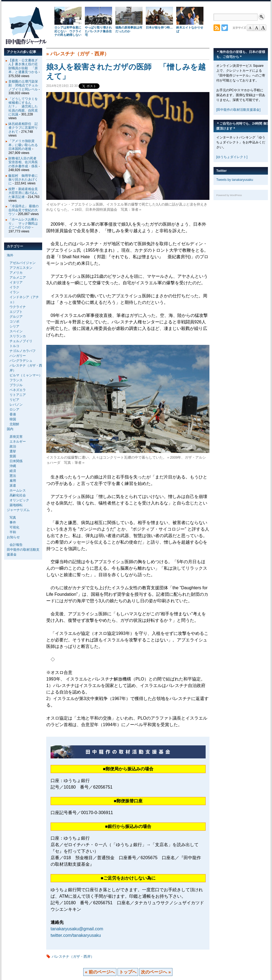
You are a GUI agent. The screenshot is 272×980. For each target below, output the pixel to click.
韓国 (13, 419)
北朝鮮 (14, 424)
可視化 (14, 527)
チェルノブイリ (21, 341)
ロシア (14, 409)
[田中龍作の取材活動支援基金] (238, 110)
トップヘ (128, 972)
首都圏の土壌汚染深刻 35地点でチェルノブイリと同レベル (23, 85)
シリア (14, 326)
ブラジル (16, 385)
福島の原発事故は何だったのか (129, 29)
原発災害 (16, 437)
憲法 (13, 476)
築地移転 (16, 505)
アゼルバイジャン (23, 263)
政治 (13, 446)
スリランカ (18, 336)
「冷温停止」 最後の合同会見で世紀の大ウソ (24, 210)
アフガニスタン (21, 268)
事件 (13, 522)
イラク (14, 287)
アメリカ (16, 273)
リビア (14, 400)
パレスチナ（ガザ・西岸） (80, 54)
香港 (13, 414)
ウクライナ (18, 307)
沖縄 (13, 466)
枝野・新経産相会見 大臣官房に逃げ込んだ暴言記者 (25, 193)
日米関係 (16, 461)
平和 (13, 532)
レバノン (16, 405)
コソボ (14, 322)
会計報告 (16, 545)
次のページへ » (156, 972)
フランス (16, 380)
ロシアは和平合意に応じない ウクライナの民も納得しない (68, 31)
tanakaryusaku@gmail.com (77, 929)
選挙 (13, 451)
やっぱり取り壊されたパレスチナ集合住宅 (98, 31)
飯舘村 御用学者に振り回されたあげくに (23, 180)
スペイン (16, 331)
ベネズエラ (18, 390)
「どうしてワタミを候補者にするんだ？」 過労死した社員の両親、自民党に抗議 (23, 107)
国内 (10, 429)
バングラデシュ (21, 361)
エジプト (16, 312)
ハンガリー (18, 356)
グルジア (16, 317)
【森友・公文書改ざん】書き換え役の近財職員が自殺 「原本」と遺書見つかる (23, 66)
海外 (10, 255)
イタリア (16, 282)
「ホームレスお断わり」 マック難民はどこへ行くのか (23, 223)
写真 (13, 518)
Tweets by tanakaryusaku (235, 180)
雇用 (13, 481)
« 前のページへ (100, 972)
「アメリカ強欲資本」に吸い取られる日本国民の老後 (23, 145)
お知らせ (13, 537)
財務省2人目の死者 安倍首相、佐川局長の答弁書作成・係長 (24, 162)
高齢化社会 (18, 495)
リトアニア (18, 395)
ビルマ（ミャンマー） (26, 375)
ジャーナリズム (18, 510)
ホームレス (18, 490)
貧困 (13, 456)
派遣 (13, 486)
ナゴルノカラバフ (23, 351)
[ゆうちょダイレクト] (232, 157)
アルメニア (18, 278)
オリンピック (19, 500)
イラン (14, 292)
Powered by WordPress (229, 195)
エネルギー (18, 442)
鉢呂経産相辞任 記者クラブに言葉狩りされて (23, 128)
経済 (13, 471)
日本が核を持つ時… (159, 27)
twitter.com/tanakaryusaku (76, 935)
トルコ (14, 346)
